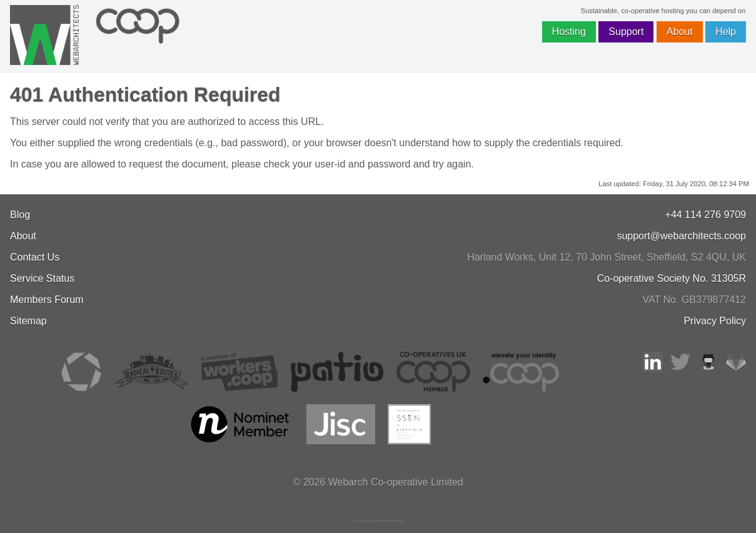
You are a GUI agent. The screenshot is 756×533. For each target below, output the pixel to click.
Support (626, 32)
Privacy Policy (715, 321)
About (680, 32)
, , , (607, 257)
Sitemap (28, 321)
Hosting (569, 32)
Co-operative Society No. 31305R (672, 278)
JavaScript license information (378, 521)
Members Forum (47, 300)
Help (726, 32)
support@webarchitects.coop (681, 236)
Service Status (42, 278)
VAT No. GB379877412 (694, 300)
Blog (20, 215)
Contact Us (35, 257)
